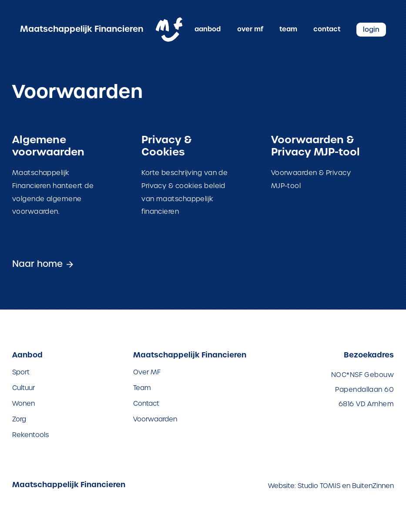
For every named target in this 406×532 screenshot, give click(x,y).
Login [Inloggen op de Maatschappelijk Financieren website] (371, 29)
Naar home (35, 263)
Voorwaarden (155, 418)
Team (288, 29)
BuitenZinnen (373, 485)
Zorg (19, 418)
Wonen (23, 402)
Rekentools (30, 434)
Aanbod (208, 29)
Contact (327, 29)
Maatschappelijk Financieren (82, 29)
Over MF (250, 29)
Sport (21, 371)
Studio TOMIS (319, 485)
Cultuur (23, 387)
